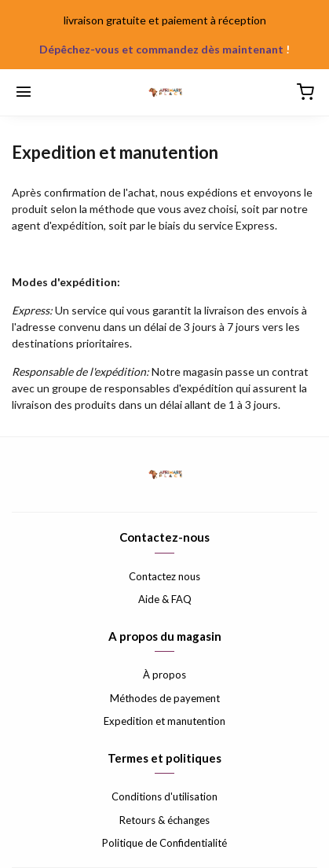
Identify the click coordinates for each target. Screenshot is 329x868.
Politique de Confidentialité (164, 843)
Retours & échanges (164, 820)
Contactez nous (164, 576)
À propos (164, 675)
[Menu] (24, 93)
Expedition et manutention (164, 721)
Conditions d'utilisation (164, 796)
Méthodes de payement (165, 698)
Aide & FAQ (165, 599)
